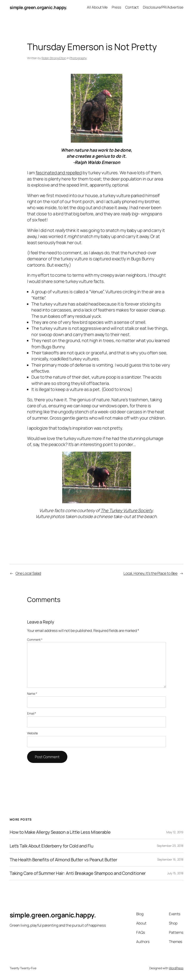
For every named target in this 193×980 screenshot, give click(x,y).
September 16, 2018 (170, 859)
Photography (78, 58)
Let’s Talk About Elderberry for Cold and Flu (52, 846)
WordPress (176, 968)
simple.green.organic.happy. (38, 7)
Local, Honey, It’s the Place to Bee (151, 573)
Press (116, 7)
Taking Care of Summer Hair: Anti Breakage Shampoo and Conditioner (78, 873)
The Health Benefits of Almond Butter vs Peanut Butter (63, 860)
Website (32, 733)
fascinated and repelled (59, 173)
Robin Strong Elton (54, 58)
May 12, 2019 (175, 832)
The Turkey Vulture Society (127, 510)
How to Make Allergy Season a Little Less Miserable (60, 832)
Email (32, 713)
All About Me (97, 7)
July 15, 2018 (175, 873)
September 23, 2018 (170, 846)
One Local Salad (28, 573)
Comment (35, 640)
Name (32, 694)
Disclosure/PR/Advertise (163, 7)
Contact (132, 7)
